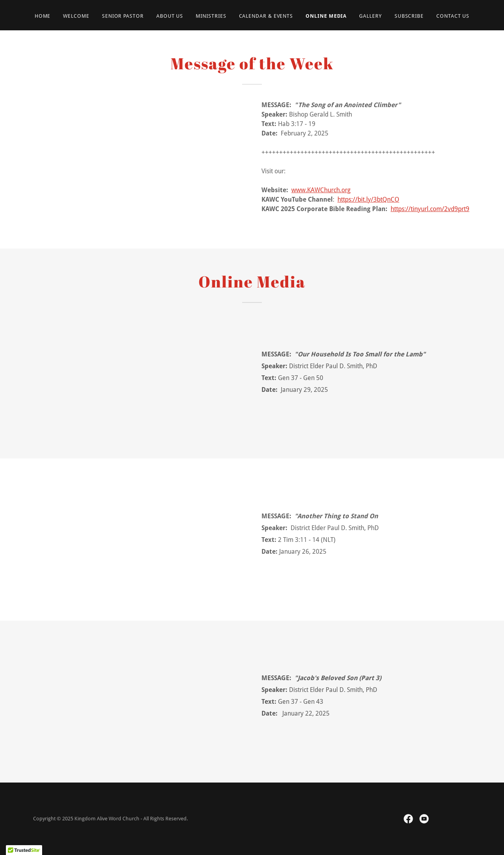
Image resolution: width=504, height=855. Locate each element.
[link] (408, 819)
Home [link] (43, 16)
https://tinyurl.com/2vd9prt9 (430, 209)
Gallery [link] (370, 16)
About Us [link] (170, 16)
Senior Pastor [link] (123, 16)
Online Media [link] (326, 16)
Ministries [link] (211, 16)
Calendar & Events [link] (266, 16)
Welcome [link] (76, 16)
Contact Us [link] (453, 16)
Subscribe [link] (409, 16)
